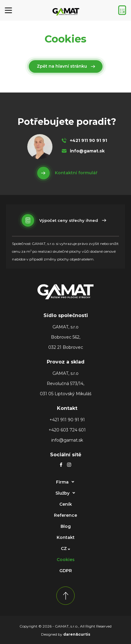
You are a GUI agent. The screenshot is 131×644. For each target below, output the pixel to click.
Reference (65, 515)
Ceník (66, 504)
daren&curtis (77, 634)
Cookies (66, 560)
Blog (66, 526)
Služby (63, 493)
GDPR (66, 571)
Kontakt (66, 537)
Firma (62, 482)
